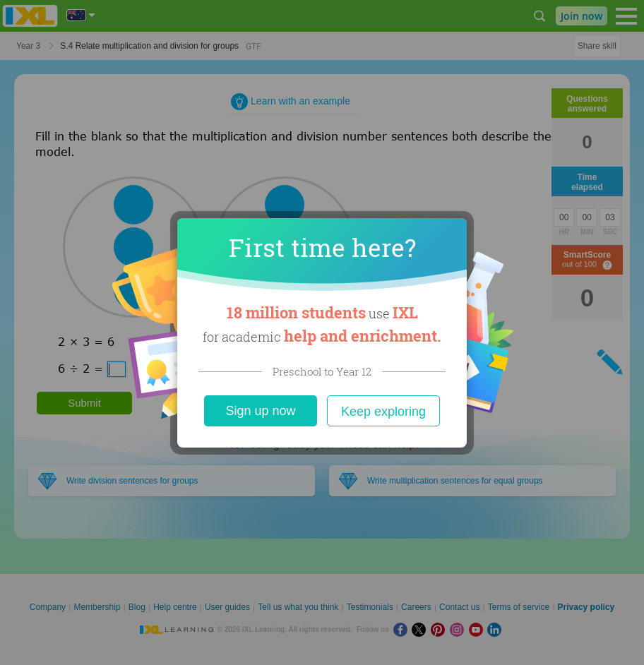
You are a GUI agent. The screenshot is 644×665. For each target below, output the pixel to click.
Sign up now (260, 411)
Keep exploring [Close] (383, 412)
